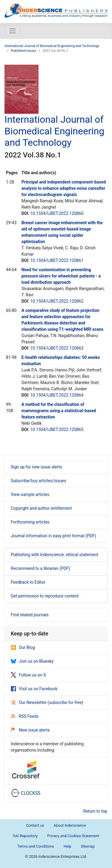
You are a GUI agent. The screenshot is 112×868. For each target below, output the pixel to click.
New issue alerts (30, 730)
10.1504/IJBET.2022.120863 (57, 348)
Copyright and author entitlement (41, 508)
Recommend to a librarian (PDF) (40, 568)
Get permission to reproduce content (45, 596)
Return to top (95, 811)
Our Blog (23, 647)
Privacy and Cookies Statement (73, 836)
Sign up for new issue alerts (36, 467)
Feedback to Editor (28, 582)
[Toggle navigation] (13, 31)
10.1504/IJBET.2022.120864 (57, 395)
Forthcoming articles (30, 522)
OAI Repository (25, 836)
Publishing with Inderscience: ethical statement (55, 555)
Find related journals (30, 615)
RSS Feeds (25, 716)
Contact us (35, 825)
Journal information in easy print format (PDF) (53, 536)
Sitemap (88, 846)
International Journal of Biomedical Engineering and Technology (52, 46)
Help (67, 846)
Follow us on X (28, 675)
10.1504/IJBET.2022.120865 (57, 430)
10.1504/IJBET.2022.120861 (57, 260)
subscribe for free (65, 702)
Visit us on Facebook (34, 689)
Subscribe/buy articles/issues (38, 481)
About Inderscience (70, 825)
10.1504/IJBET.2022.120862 (57, 301)
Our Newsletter (29, 702)
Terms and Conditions (36, 846)
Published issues (24, 51)
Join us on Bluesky (32, 661)
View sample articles (30, 494)
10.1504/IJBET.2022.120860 (57, 213)
